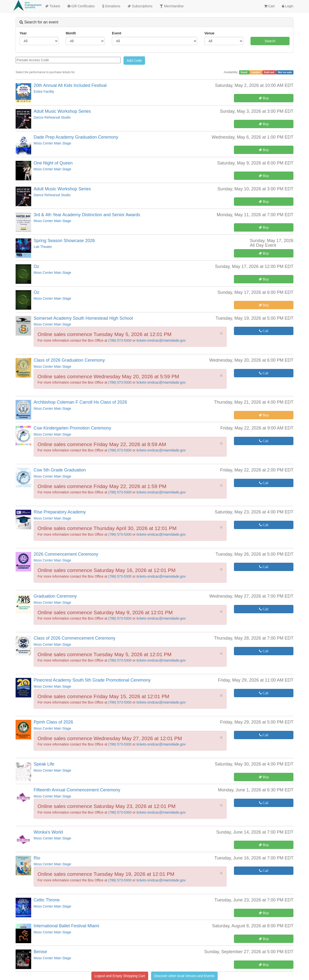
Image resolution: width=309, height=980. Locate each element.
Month (71, 33)
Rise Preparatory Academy (60, 512)
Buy (264, 98)
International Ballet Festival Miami (66, 926)
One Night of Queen (53, 163)
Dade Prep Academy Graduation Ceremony (76, 137)
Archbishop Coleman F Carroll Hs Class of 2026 (80, 402)
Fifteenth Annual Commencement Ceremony (77, 790)
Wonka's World (48, 832)
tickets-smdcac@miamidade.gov (161, 340)
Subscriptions (140, 6)
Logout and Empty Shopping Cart (120, 976)
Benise (40, 952)
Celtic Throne (47, 900)
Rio (37, 858)
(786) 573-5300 (120, 340)
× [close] (221, 333)
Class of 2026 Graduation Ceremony (69, 360)
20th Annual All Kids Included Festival (70, 85)
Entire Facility (44, 92)
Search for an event (39, 22)
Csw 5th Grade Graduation (60, 470)
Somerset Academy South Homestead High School (83, 318)
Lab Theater (43, 247)
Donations (111, 6)
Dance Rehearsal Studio (52, 117)
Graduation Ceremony (55, 596)
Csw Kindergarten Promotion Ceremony (72, 428)
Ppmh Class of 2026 (53, 722)
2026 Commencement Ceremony (66, 554)
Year (23, 33)
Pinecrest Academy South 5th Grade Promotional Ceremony (92, 680)
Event (116, 33)
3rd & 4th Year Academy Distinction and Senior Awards (87, 215)
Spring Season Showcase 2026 (64, 241)
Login (288, 6)
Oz (36, 266)
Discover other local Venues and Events (184, 976)
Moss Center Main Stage (52, 143)
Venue (209, 33)
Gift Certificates (81, 6)
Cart (269, 6)
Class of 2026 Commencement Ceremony (74, 638)
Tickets (53, 6)
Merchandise (172, 6)
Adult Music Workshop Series (62, 111)
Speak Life (44, 764)
